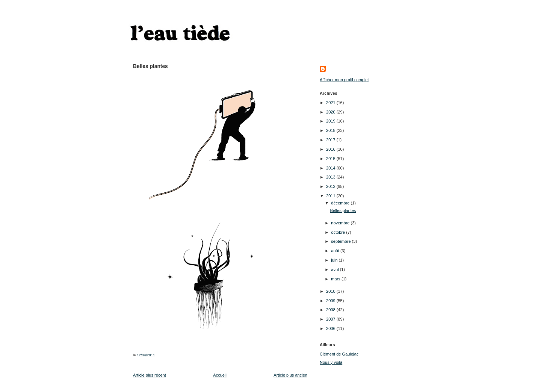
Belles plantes (343, 210)
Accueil (220, 375)
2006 (331, 328)
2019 (331, 121)
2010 (331, 291)
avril (335, 269)
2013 (331, 177)
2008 (331, 310)
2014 (331, 168)
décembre (341, 203)
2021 (331, 103)
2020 (331, 112)
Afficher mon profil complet (344, 80)
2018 (331, 130)
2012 (331, 186)
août (336, 251)
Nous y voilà (331, 362)
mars (336, 279)
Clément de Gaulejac (339, 354)
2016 (331, 149)
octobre (339, 232)
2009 (331, 301)
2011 (331, 196)
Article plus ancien (290, 375)
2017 (331, 140)
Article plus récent (150, 375)
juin (335, 260)
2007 (331, 319)
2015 (331, 159)
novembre (341, 223)
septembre (341, 241)
